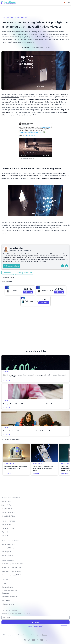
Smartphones (8, 273)
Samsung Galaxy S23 (24, 273)
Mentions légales (7, 587)
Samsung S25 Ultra (8, 544)
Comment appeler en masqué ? (12, 564)
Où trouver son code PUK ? (11, 575)
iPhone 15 (5, 536)
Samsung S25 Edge (8, 548)
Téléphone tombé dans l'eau (11, 567)
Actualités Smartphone (21, 17)
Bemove (44, 635)
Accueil (3, 17)
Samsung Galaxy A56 (9, 512)
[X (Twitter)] (62, 266)
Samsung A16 (6, 501)
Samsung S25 (6, 552)
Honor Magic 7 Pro (8, 516)
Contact (4, 583)
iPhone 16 (5, 532)
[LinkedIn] (67, 266)
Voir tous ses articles (12, 266)
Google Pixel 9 (7, 509)
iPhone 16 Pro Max (8, 528)
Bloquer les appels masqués (11, 571)
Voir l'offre (28, 292)
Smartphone (10, 17)
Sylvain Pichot (26, 47)
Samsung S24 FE (7, 555)
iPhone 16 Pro (6, 525)
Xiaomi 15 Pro (6, 505)
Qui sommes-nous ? (8, 604)
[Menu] (69, 3)
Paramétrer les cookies (9, 597)
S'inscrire (35, 622)
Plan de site (6, 600)
